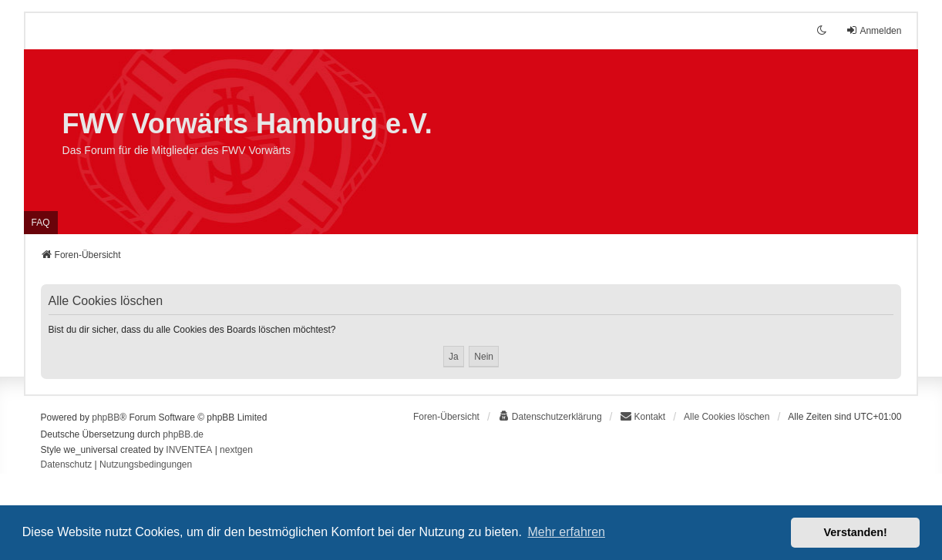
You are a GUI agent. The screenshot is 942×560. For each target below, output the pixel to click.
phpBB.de (183, 434)
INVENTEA (189, 450)
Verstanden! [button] (856, 532)
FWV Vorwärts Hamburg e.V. (247, 124)
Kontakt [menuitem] (643, 416)
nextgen (236, 450)
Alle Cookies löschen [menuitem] (727, 417)
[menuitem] (550, 417)
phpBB (106, 417)
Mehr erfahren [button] (566, 532)
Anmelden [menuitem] (873, 30)
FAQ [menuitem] (41, 223)
